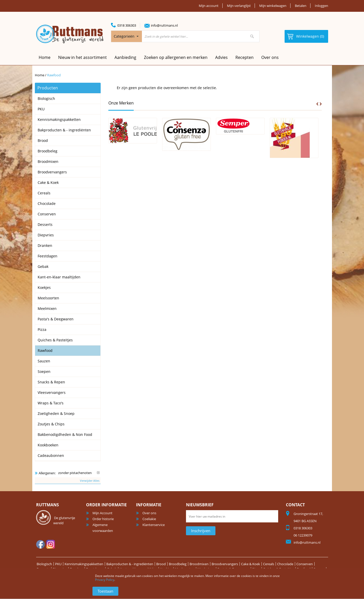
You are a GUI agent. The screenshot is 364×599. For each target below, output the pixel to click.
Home (40, 75)
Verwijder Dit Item (98, 473)
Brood (161, 564)
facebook (40, 544)
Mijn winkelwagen (273, 6)
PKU (58, 564)
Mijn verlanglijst (239, 6)
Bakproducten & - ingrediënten (130, 564)
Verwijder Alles (90, 481)
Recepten (245, 57)
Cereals (269, 564)
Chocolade (285, 564)
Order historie (103, 519)
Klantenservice (154, 525)
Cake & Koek (251, 564)
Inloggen (321, 6)
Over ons (270, 57)
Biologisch (44, 564)
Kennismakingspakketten (84, 564)
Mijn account (209, 6)
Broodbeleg (178, 564)
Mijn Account (102, 513)
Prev (317, 104)
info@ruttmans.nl (164, 25)
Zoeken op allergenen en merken (176, 57)
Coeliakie (149, 519)
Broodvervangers (225, 564)
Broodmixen (199, 564)
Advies (221, 57)
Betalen (301, 6)
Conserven (305, 564)
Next (321, 104)
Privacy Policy (105, 580)
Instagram (50, 544)
